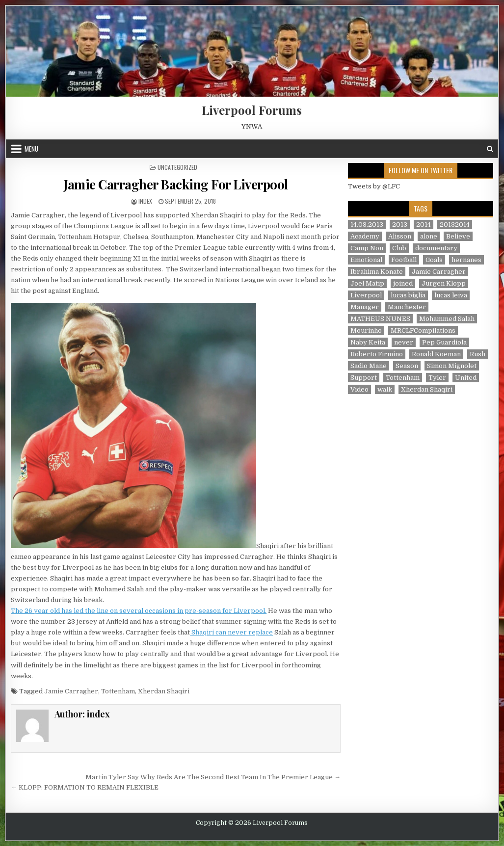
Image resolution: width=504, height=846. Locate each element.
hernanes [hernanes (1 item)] (466, 260)
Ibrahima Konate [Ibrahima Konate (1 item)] (377, 272)
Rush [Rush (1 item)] (477, 354)
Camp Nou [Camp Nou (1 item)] (367, 248)
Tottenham (118, 691)
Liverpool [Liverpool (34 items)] (366, 295)
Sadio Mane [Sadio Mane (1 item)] (369, 366)
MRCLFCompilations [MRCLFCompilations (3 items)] (423, 330)
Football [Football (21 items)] (404, 260)
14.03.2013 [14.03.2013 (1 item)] (367, 225)
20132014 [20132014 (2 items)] (455, 225)
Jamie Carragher (71, 691)
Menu (31, 149)
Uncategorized (177, 167)
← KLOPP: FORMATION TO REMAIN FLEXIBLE (85, 787)
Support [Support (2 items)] (364, 378)
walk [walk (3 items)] (385, 389)
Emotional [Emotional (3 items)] (366, 260)
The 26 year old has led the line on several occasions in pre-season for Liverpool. (139, 611)
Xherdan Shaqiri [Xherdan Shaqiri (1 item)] (427, 389)
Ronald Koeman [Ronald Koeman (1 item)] (436, 354)
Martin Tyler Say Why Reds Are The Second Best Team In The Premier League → (213, 777)
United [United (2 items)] (466, 378)
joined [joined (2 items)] (403, 283)
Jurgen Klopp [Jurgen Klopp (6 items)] (444, 283)
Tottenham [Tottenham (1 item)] (403, 378)
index (145, 201)
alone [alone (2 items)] (429, 236)
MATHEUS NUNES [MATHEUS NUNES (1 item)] (380, 319)
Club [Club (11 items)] (399, 248)
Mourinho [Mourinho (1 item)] (366, 330)
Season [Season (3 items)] (407, 366)
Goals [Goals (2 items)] (434, 260)
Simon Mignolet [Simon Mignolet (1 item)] (452, 366)
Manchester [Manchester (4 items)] (407, 307)
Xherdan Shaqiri (164, 691)
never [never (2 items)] (404, 342)
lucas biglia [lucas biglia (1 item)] (408, 295)
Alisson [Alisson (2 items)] (400, 236)
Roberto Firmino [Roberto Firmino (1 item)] (377, 354)
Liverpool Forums (252, 110)
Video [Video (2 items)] (359, 389)
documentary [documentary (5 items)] (436, 248)
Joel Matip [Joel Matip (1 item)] (367, 283)
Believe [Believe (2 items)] (458, 236)
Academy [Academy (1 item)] (365, 236)
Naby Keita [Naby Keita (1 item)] (368, 342)
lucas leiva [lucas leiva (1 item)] (451, 295)
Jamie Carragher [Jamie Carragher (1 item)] (439, 272)
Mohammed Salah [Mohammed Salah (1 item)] (447, 319)
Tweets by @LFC (374, 186)
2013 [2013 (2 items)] (400, 225)
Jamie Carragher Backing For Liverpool (176, 184)
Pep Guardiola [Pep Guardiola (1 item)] (444, 342)
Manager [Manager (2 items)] (365, 307)
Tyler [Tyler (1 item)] (437, 378)
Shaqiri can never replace (231, 632)
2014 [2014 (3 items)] (424, 225)
